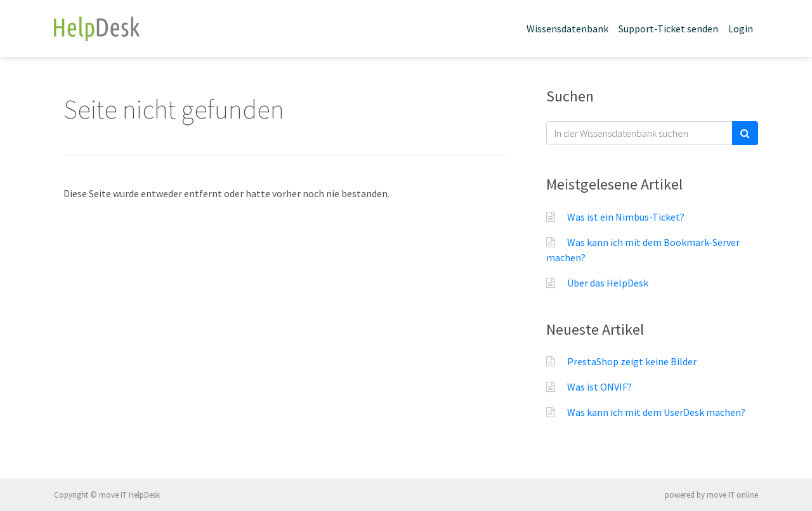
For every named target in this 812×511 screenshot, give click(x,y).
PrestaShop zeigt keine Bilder (632, 361)
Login (741, 29)
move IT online (732, 495)
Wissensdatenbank (567, 29)
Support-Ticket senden (668, 29)
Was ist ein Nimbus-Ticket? (626, 217)
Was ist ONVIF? (599, 387)
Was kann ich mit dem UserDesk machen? (656, 412)
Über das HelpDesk (608, 283)
